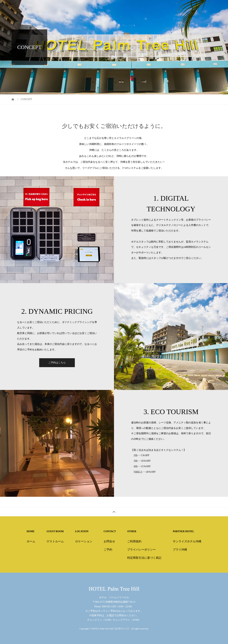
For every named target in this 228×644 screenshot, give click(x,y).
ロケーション (84, 541)
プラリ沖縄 (180, 550)
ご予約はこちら (57, 363)
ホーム (31, 541)
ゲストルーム (55, 541)
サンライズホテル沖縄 (187, 541)
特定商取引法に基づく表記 (144, 558)
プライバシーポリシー (141, 550)
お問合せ (109, 541)
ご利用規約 (134, 541)
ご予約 (108, 550)
